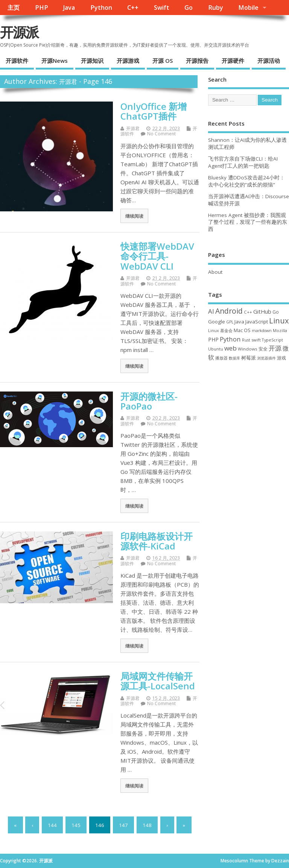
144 (52, 825)
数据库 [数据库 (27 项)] (234, 358)
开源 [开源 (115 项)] (275, 348)
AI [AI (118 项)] (211, 311)
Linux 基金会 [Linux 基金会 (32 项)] (220, 330)
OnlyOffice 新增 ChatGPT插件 (154, 111)
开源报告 (197, 61)
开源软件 (17, 61)
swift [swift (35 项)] (256, 340)
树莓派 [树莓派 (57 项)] (249, 358)
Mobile (248, 8)
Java (69, 8)
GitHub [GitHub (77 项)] (262, 311)
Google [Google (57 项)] (217, 322)
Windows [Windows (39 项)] (248, 349)
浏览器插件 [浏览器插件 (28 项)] (266, 358)
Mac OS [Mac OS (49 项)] (242, 330)
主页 (14, 8)
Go (189, 8)
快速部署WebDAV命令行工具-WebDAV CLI (157, 256)
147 (123, 825)
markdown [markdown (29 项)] (262, 331)
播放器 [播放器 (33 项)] (221, 358)
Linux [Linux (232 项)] (279, 321)
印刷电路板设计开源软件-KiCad (157, 541)
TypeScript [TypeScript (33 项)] (272, 340)
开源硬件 (233, 61)
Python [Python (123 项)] (230, 339)
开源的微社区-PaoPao (149, 401)
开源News (55, 61)
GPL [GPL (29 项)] (230, 322)
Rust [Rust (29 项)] (246, 340)
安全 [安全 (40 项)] (263, 349)
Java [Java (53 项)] (239, 322)
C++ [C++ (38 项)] (248, 312)
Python (101, 8)
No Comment (161, 134)
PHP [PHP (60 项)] (213, 339)
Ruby (216, 8)
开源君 (68, 82)
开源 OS (163, 61)
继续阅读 (134, 216)
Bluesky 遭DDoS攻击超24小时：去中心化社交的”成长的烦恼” (246, 181)
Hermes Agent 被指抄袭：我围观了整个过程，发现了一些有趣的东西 (248, 222)
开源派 (19, 32)
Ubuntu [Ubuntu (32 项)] (216, 349)
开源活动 (269, 61)
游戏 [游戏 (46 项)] (281, 358)
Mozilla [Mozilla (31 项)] (280, 331)
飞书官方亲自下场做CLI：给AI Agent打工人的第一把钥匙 (243, 162)
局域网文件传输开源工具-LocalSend (158, 681)
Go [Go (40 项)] (276, 312)
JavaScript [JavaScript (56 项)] (257, 322)
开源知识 (92, 61)
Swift (162, 8)
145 (76, 825)
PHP (42, 8)
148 (147, 825)
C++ (133, 8)
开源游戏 (128, 61)
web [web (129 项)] (230, 348)
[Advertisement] (249, 414)
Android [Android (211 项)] (229, 311)
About (215, 272)
